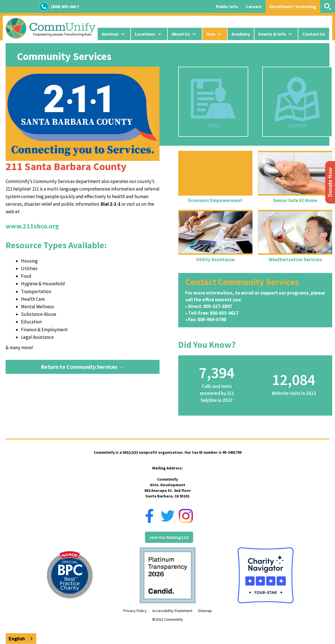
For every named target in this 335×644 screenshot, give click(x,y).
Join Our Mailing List (169, 537)
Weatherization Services (295, 260)
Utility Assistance (215, 260)
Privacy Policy (135, 611)
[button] (114, 34)
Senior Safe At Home (295, 200)
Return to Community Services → (83, 367)
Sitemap (205, 611)
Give (211, 34)
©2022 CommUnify (168, 619)
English (17, 639)
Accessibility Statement (172, 611)
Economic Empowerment (215, 200)
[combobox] (21, 639)
